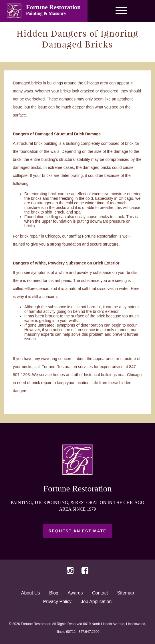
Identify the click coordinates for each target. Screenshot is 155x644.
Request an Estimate (78, 531)
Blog (54, 593)
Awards (75, 593)
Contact (100, 593)
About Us (31, 593)
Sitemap (126, 593)
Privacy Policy (57, 601)
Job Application (96, 601)
